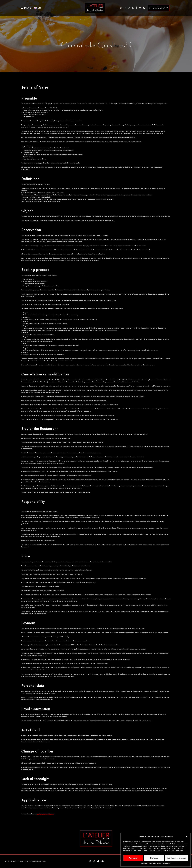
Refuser (154, 858)
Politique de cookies (149, 863)
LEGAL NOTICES (11, 861)
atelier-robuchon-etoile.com (45, 814)
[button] (187, 837)
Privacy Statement (164, 863)
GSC (44, 861)
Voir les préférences (177, 858)
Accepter (133, 858)
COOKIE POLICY (36, 861)
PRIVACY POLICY (23, 861)
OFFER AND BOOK (158, 8)
